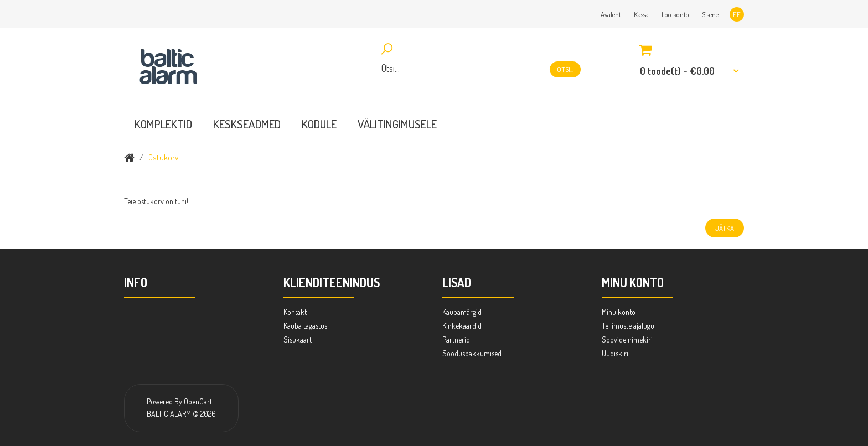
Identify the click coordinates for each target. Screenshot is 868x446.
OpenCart (198, 401)
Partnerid (456, 339)
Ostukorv (163, 157)
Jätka (725, 228)
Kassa (641, 14)
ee (737, 14)
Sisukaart (298, 339)
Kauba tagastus (305, 326)
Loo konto (675, 14)
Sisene (710, 14)
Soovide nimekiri (627, 339)
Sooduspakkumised (472, 353)
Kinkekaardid (462, 326)
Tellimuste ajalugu (628, 326)
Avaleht (611, 14)
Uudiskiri (615, 353)
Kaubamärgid (462, 312)
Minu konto (619, 312)
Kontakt (295, 312)
